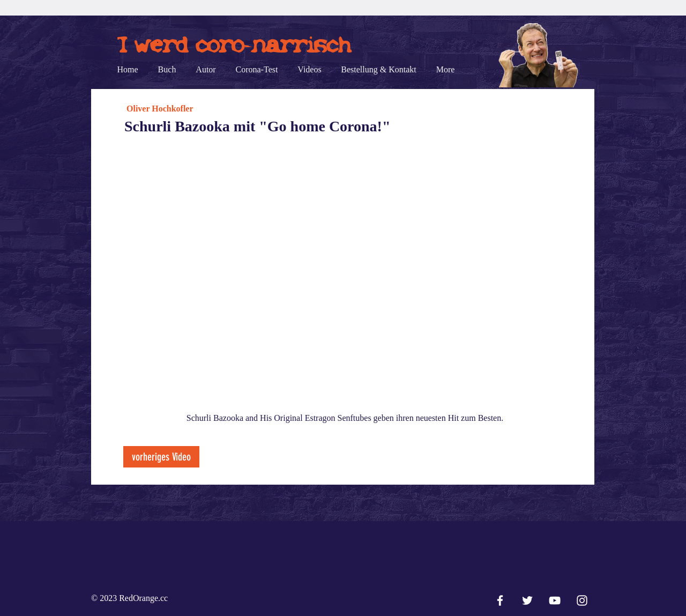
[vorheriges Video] (161, 457)
